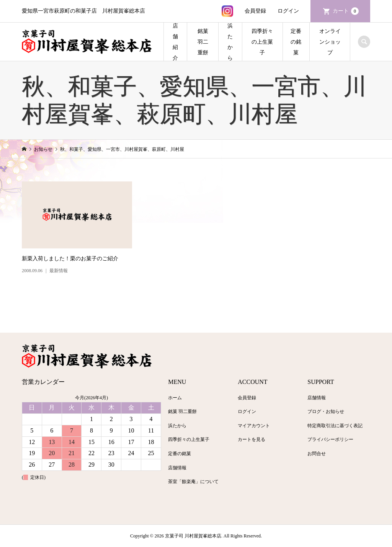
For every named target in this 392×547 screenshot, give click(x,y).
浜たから (230, 42)
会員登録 (255, 11)
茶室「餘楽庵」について (193, 482)
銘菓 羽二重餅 (203, 42)
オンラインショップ (330, 42)
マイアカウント (254, 426)
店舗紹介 (175, 42)
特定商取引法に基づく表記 (335, 426)
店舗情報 (177, 468)
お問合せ (317, 454)
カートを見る (252, 439)
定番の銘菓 (296, 42)
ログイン (288, 11)
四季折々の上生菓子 (262, 42)
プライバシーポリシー (330, 439)
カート (346, 11)
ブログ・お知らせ (326, 411)
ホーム (175, 398)
